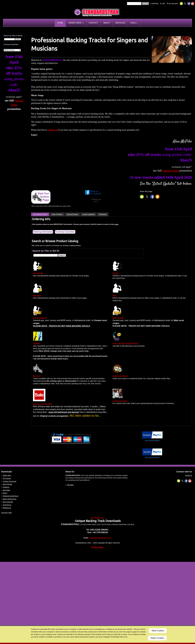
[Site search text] (134, 4)
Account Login (6, 513)
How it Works (57, 214)
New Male (37, 295)
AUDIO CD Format (120, 376)
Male (115, 295)
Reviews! (103, 214)
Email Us (189, 475)
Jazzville (36, 343)
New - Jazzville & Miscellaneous (126, 343)
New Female (38, 273)
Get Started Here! (40, 214)
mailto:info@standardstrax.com (100, 538)
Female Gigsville (40, 318)
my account (173, 3)
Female (116, 273)
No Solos (37, 376)
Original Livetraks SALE (43, 404)
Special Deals (72, 214)
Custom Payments (120, 401)
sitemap (155, 3)
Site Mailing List (97, 518)
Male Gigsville (118, 318)
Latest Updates (88, 214)
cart (163, 3)
